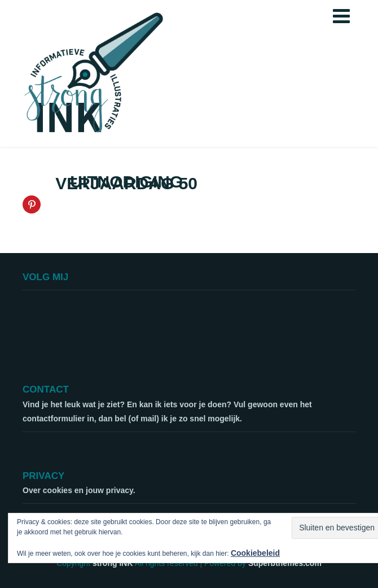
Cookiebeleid (255, 553)
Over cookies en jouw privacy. (79, 490)
